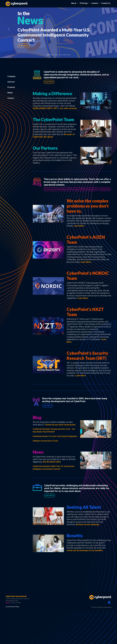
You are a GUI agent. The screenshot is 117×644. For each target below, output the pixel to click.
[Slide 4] (56, 55)
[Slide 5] (61, 55)
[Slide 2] (52, 55)
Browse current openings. (88, 524)
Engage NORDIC (79, 189)
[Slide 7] (69, 55)
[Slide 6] (65, 55)
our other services (68, 108)
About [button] (74, 3)
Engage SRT (105, 189)
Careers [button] (95, 3)
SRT (55, 108)
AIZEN (36, 108)
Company (11, 76)
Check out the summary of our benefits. (85, 550)
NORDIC (43, 108)
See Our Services (51, 189)
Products (11, 87)
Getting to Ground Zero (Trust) (45, 441)
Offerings (84, 3)
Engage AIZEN (66, 189)
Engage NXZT (93, 189)
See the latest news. (52, 462)
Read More (24, 46)
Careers (11, 98)
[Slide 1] (48, 55)
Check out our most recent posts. (60, 425)
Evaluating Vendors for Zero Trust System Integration (55, 436)
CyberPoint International (16, 596)
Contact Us (106, 3)
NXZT (50, 108)
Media (10, 93)
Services (11, 82)
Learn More (49, 82)
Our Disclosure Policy (12, 607)
